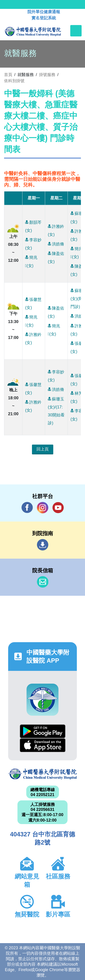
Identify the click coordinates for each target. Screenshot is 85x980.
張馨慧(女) (33, 303)
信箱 (43, 582)
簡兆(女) (31, 260)
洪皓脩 (56, 244)
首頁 (8, 75)
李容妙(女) (33, 243)
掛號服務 (47, 75)
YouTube (58, 508)
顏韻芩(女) (33, 225)
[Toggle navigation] (76, 31)
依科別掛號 (14, 81)
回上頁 (43, 449)
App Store (43, 745)
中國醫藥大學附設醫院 (42, 774)
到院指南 (43, 545)
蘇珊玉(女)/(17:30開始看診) (56, 410)
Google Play (43, 731)
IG (43, 508)
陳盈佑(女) (56, 257)
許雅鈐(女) (56, 229)
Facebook (27, 508)
